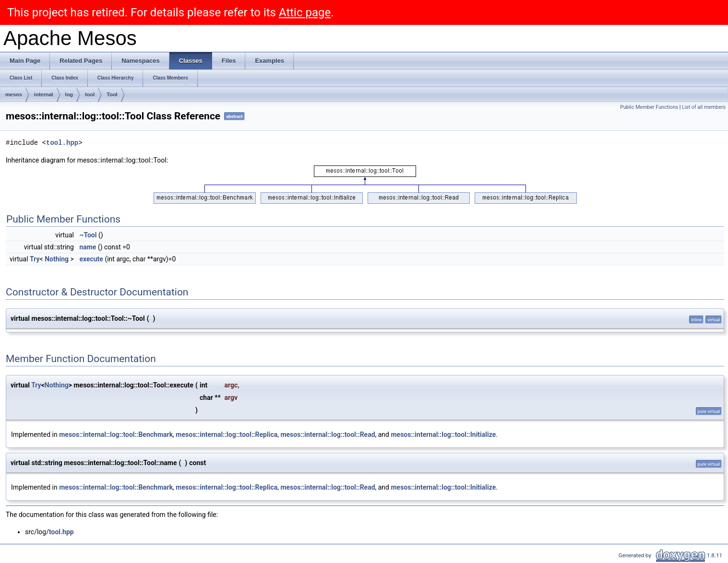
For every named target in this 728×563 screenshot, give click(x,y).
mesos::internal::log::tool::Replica (227, 434)
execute (91, 259)
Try (35, 259)
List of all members (704, 107)
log (69, 94)
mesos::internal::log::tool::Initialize (443, 434)
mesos (14, 94)
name (88, 247)
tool (90, 94)
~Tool (88, 235)
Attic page (305, 12)
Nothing (57, 259)
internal (44, 94)
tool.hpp (62, 143)
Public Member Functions (649, 107)
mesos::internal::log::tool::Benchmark (116, 434)
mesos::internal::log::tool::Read (328, 434)
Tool (112, 94)
